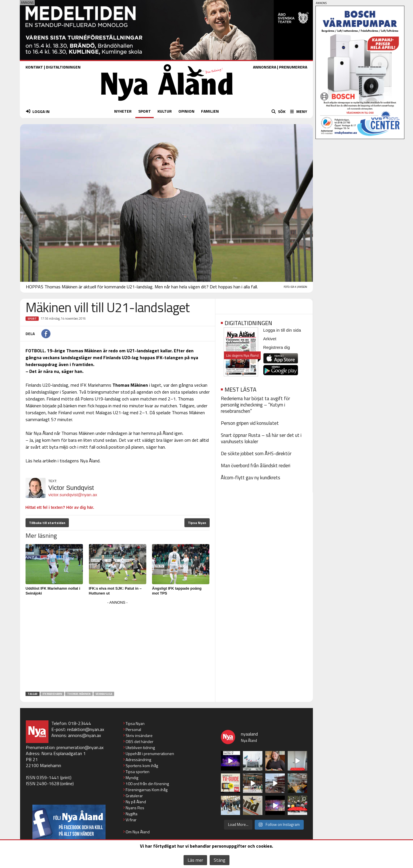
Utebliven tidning (140, 747)
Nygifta (132, 814)
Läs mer (195, 860)
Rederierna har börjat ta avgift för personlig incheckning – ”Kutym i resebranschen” (255, 405)
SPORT (145, 111)
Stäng (220, 860)
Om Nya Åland (138, 832)
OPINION (186, 111)
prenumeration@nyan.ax (80, 747)
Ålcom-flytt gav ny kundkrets (251, 478)
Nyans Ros (135, 808)
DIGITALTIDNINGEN (63, 67)
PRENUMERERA (293, 67)
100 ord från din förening (147, 784)
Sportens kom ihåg (142, 766)
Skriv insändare (139, 735)
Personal (133, 729)
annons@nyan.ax (84, 735)
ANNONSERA (265, 67)
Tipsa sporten (138, 772)
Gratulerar (134, 796)
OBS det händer (140, 741)
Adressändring (138, 759)
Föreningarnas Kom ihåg (147, 790)
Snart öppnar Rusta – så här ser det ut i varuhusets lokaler (261, 438)
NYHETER (123, 111)
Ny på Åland (136, 802)
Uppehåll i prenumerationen (150, 753)
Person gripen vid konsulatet (250, 423)
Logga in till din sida (282, 330)
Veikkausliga (104, 694)
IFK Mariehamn (52, 694)
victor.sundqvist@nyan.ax (73, 495)
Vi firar (131, 820)
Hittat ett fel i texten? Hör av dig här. (60, 507)
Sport (32, 319)
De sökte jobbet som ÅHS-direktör (256, 453)
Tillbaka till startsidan (47, 523)
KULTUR (165, 111)
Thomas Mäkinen (79, 694)
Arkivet (270, 339)
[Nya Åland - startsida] (167, 102)
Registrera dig (277, 347)
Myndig (132, 778)
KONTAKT (34, 67)
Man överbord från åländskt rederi (256, 466)
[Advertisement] (118, 646)
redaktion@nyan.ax (86, 729)
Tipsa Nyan (197, 523)
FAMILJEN (210, 111)
